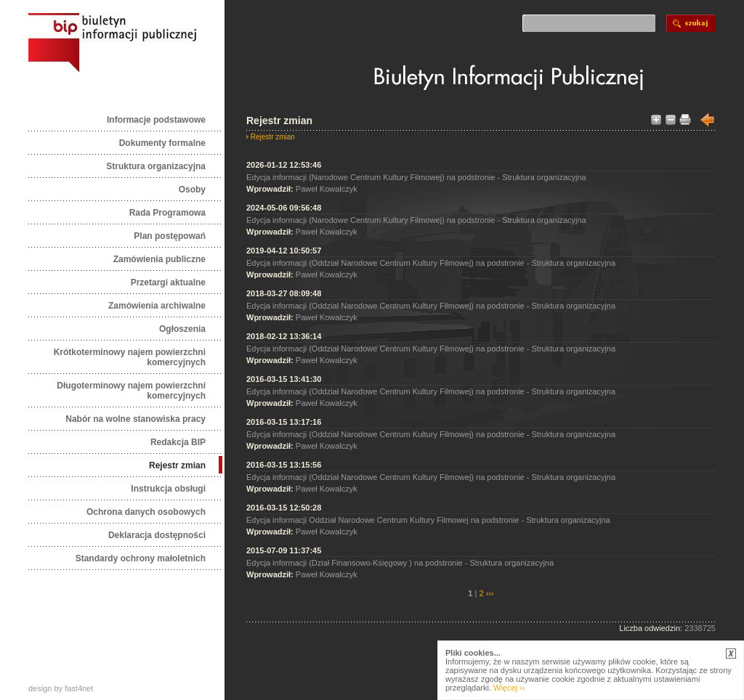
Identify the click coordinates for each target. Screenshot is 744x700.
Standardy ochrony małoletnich (141, 558)
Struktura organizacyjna (156, 166)
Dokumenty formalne (162, 143)
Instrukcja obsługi (168, 489)
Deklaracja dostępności (157, 535)
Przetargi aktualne (168, 282)
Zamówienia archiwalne (157, 306)
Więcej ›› (509, 688)
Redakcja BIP (178, 442)
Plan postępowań (170, 236)
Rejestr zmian (177, 465)
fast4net (79, 688)
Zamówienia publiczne (159, 259)
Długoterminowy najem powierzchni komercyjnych (131, 391)
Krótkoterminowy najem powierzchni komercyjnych (130, 357)
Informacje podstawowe (156, 120)
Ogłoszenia (182, 329)
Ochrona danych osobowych (146, 512)
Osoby (192, 190)
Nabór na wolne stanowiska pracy (136, 419)
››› (489, 593)
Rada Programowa (167, 213)
